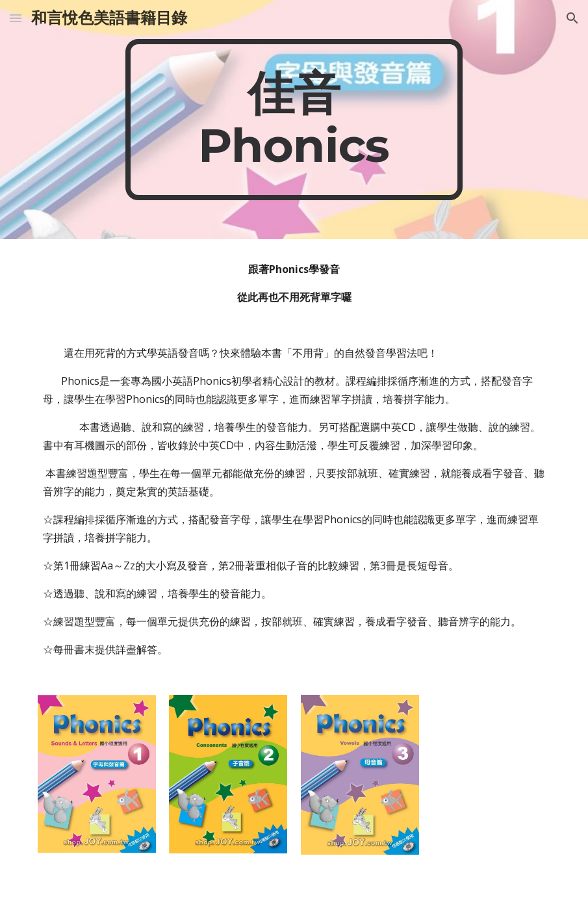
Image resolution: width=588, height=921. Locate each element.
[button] (16, 18)
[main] (294, 120)
